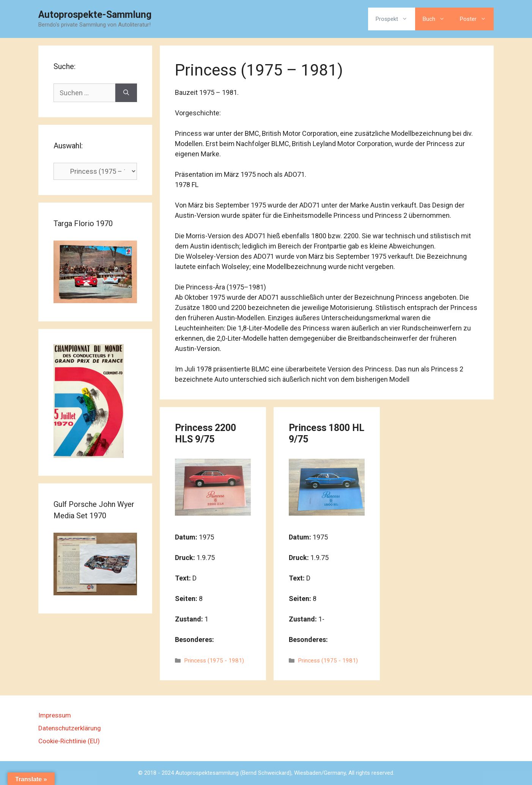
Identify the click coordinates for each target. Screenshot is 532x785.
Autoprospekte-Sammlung (95, 15)
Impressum (55, 715)
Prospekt (395, 19)
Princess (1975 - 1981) (214, 661)
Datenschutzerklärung (70, 728)
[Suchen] (126, 93)
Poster (477, 19)
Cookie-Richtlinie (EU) (69, 741)
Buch (438, 19)
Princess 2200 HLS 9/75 (205, 433)
